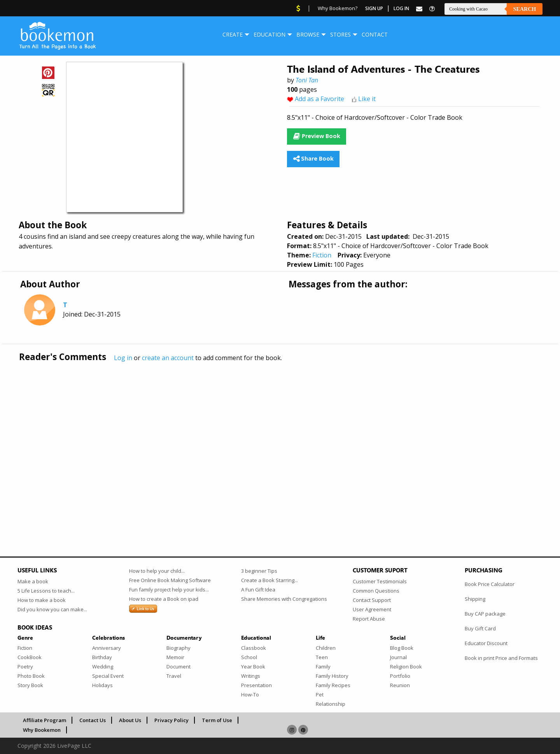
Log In (401, 8)
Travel (174, 676)
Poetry (25, 667)
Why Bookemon (42, 730)
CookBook (30, 657)
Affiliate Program (45, 720)
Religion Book (406, 667)
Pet (320, 695)
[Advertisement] (251, 443)
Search (525, 9)
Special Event (108, 676)
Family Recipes (333, 685)
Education (269, 34)
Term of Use (217, 720)
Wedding (103, 667)
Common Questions (376, 591)
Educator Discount (486, 643)
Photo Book (31, 676)
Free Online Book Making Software (170, 580)
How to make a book (42, 600)
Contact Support (372, 600)
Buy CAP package (485, 614)
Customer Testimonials (380, 581)
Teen (322, 657)
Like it (367, 99)
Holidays (102, 685)
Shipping (475, 599)
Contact (375, 34)
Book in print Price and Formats (501, 658)
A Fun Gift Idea (258, 590)
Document (178, 667)
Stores (340, 34)
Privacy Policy (171, 720)
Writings (251, 676)
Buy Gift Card (480, 628)
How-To (250, 695)
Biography (178, 648)
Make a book (33, 581)
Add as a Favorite (319, 99)
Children (326, 648)
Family (323, 667)
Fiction (322, 255)
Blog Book (402, 648)
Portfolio (400, 676)
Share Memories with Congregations (284, 599)
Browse (308, 34)
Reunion (400, 685)
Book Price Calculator (490, 584)
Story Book (30, 685)
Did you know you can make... (52, 609)
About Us (130, 720)
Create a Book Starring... (269, 580)
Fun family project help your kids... (169, 590)
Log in (123, 358)
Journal (398, 657)
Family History (332, 676)
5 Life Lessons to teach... (46, 591)
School (249, 657)
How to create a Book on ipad (164, 599)
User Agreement (372, 609)
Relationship (331, 704)
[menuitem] (233, 35)
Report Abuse (369, 619)
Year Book (253, 667)
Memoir (175, 657)
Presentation (256, 685)
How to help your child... (157, 571)
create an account (168, 358)
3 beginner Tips (259, 571)
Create (233, 34)
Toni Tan (307, 80)
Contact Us (93, 720)
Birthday (102, 657)
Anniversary (107, 648)
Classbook (254, 648)
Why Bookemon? (338, 8)
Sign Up (374, 8)
